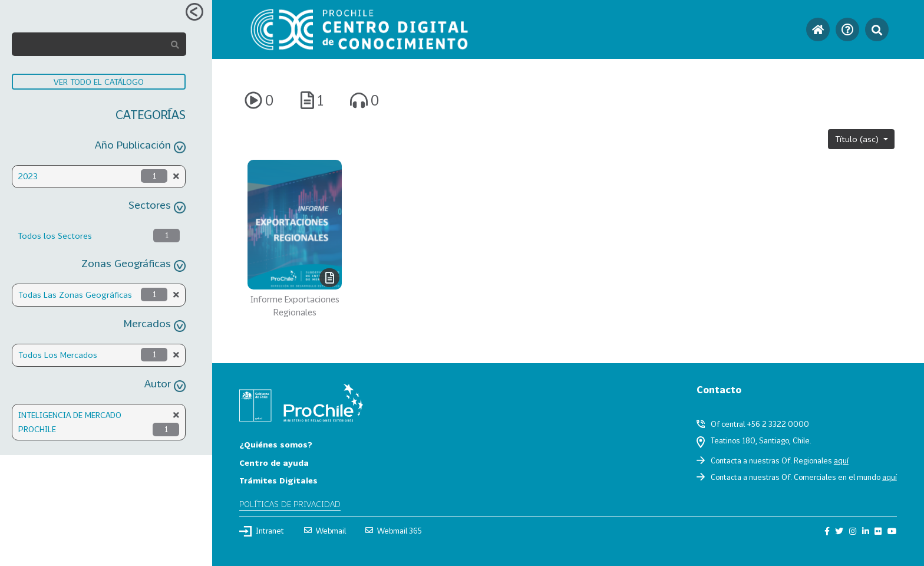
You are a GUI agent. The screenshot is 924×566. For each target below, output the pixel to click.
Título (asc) (858, 139)
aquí (841, 460)
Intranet (262, 531)
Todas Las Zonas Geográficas (75, 294)
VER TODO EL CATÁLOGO (99, 82)
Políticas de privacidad (290, 504)
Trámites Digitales (278, 480)
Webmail (325, 531)
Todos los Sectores (55, 236)
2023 (28, 176)
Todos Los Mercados (58, 355)
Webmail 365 (394, 531)
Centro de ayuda (274, 463)
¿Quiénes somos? (276, 444)
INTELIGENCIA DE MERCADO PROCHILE (70, 422)
